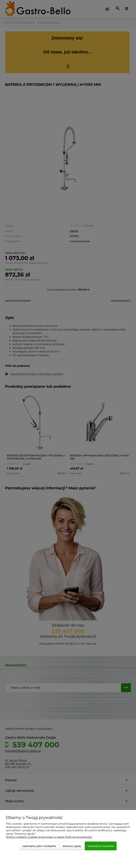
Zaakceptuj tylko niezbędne (39, 846)
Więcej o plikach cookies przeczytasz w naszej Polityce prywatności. (49, 837)
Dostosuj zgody (72, 846)
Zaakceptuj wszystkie (101, 846)
